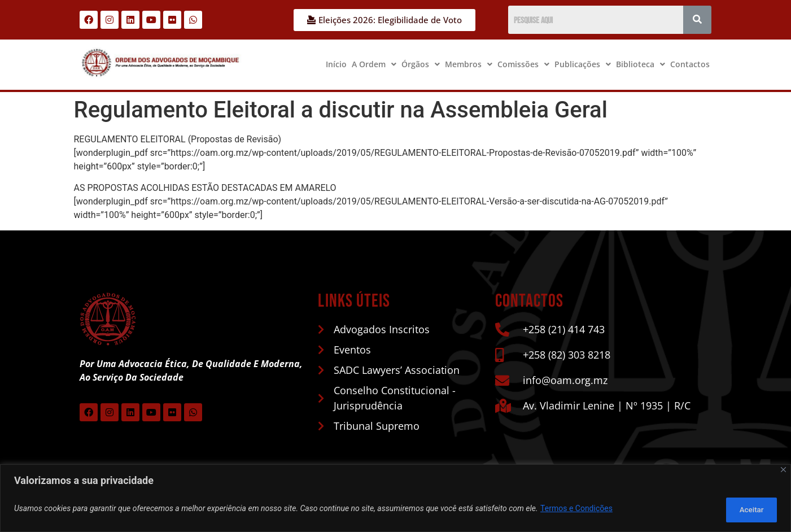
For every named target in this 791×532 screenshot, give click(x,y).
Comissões (523, 64)
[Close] (783, 472)
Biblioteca (641, 64)
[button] (374, 64)
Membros (469, 64)
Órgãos (421, 64)
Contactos (690, 64)
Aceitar (748, 510)
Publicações (583, 64)
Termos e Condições (576, 510)
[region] (395, 500)
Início (336, 64)
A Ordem (374, 64)
